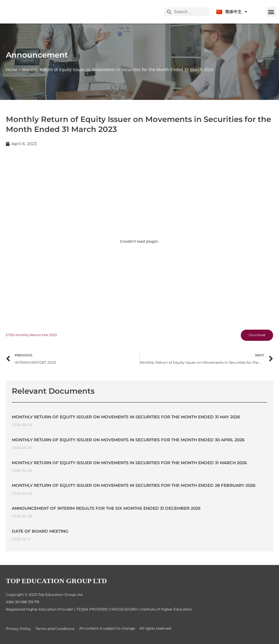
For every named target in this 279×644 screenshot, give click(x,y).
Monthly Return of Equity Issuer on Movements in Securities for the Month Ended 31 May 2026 (126, 419)
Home (12, 69)
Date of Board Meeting (40, 533)
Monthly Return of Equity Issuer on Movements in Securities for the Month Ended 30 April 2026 (128, 442)
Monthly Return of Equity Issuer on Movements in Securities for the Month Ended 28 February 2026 (134, 487)
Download (255, 336)
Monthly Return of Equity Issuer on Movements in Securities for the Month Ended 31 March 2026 (129, 464)
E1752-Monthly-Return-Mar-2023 (35, 336)
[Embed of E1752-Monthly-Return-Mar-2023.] (139, 242)
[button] (271, 12)
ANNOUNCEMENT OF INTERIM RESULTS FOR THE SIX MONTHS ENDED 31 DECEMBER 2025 (106, 510)
